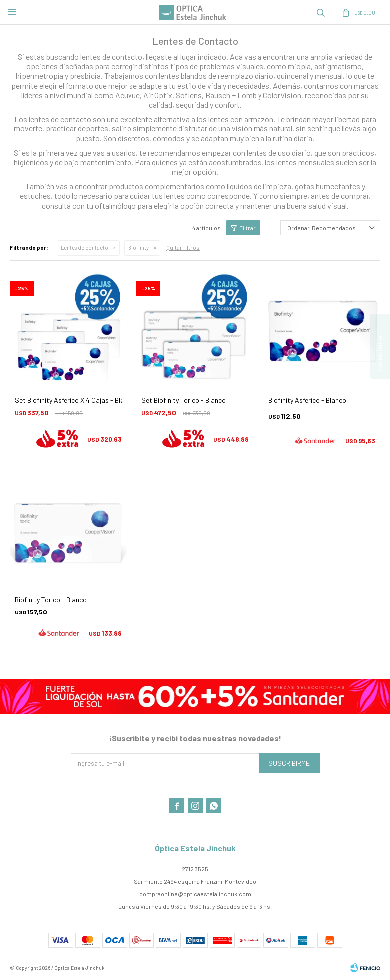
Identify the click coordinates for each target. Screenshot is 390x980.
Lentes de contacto (84, 248)
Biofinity (138, 248)
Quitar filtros (183, 247)
